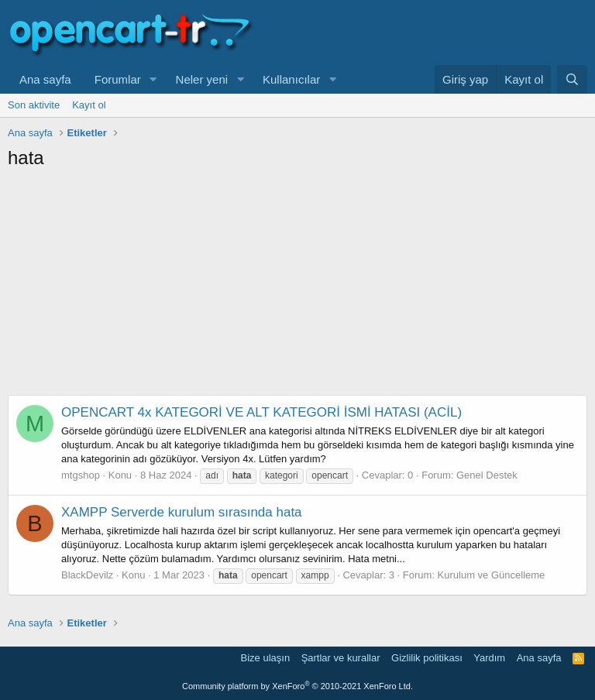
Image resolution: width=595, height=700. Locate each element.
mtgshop (81, 475)
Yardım (489, 658)
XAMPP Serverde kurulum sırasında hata (182, 512)
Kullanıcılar (291, 79)
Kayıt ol (89, 105)
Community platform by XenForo (297, 686)
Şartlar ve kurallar (341, 658)
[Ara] (572, 79)
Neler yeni (202, 79)
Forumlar (118, 79)
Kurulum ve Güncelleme (492, 575)
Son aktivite (34, 105)
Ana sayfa (45, 79)
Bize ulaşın (266, 658)
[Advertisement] (297, 287)
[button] (153, 79)
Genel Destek (487, 475)
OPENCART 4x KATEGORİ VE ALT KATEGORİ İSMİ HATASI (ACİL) (261, 412)
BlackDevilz (87, 575)
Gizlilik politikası (427, 658)
